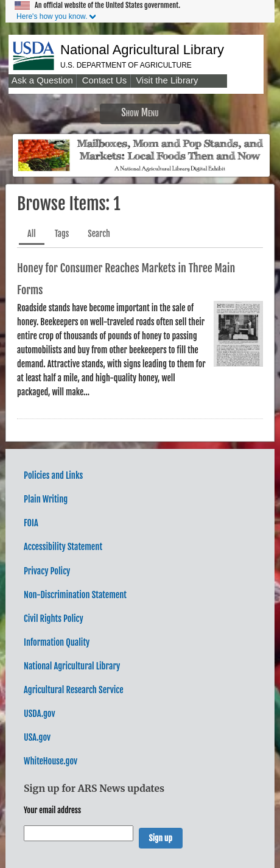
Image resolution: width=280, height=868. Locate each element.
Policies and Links (53, 475)
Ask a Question (42, 80)
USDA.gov (39, 714)
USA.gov (37, 737)
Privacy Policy (47, 571)
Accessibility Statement (63, 547)
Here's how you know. (52, 16)
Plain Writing (46, 499)
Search (99, 234)
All (32, 234)
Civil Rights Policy (54, 619)
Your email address (52, 810)
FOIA (31, 523)
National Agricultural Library (142, 50)
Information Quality (57, 642)
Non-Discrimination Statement (75, 595)
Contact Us (105, 80)
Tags (62, 234)
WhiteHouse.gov (51, 761)
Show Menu (140, 112)
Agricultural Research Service (74, 690)
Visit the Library (167, 80)
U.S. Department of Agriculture (126, 65)
